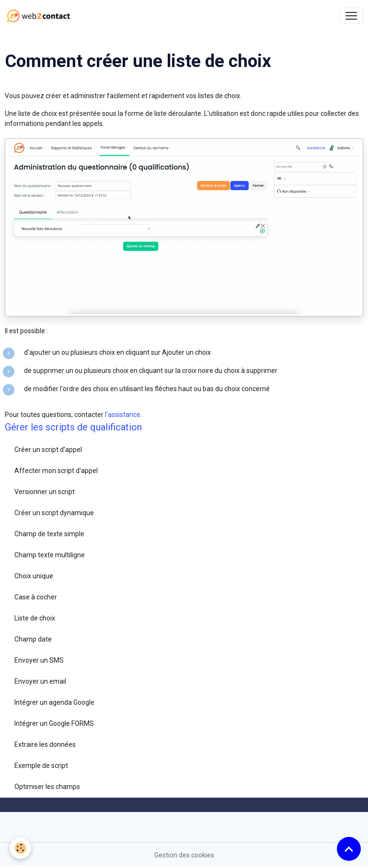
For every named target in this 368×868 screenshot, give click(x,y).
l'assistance (123, 415)
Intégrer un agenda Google (54, 702)
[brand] (40, 16)
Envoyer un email (40, 681)
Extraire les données (45, 744)
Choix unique (34, 576)
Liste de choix (35, 618)
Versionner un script (45, 492)
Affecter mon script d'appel (56, 471)
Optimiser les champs (47, 787)
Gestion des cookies (184, 855)
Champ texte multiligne (50, 555)
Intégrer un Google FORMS (54, 723)
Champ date (33, 639)
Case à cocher (36, 597)
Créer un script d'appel (48, 450)
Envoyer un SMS (39, 660)
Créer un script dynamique (54, 513)
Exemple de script (41, 766)
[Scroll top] (349, 849)
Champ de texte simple (49, 534)
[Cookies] (20, 848)
